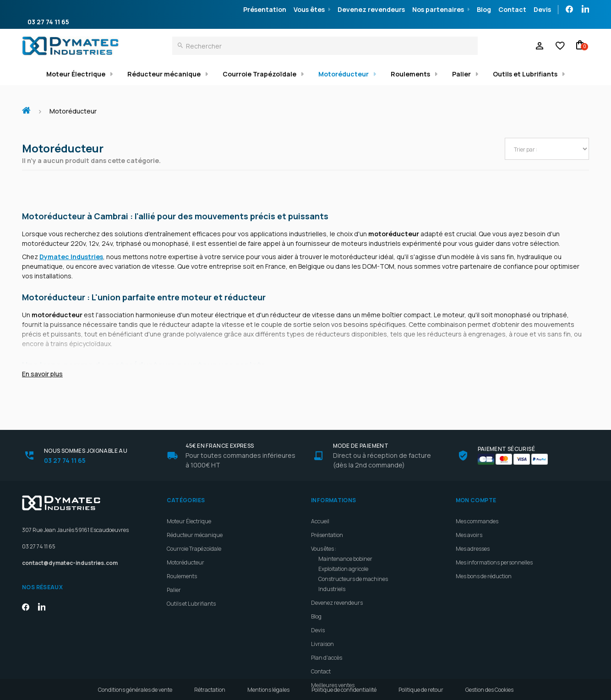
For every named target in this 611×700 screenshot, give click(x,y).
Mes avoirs (469, 513)
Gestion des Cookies (489, 690)
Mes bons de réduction (484, 554)
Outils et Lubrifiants (525, 74)
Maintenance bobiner (345, 537)
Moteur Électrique (76, 74)
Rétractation (210, 690)
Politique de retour (421, 690)
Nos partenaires (438, 9)
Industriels (332, 567)
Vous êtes (309, 9)
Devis (542, 9)
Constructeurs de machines (353, 557)
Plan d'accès (327, 636)
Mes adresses (473, 527)
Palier (461, 74)
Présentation (265, 9)
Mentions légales (268, 690)
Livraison (322, 622)
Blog (484, 9)
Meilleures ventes (333, 663)
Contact (512, 9)
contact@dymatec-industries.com (70, 541)
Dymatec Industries (71, 257)
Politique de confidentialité (344, 690)
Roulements (410, 74)
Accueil (30, 106)
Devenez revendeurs (371, 9)
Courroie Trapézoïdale (259, 74)
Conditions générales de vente (135, 690)
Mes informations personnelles (494, 540)
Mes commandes (477, 499)
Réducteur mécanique (164, 74)
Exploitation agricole (343, 547)
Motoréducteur (344, 74)
